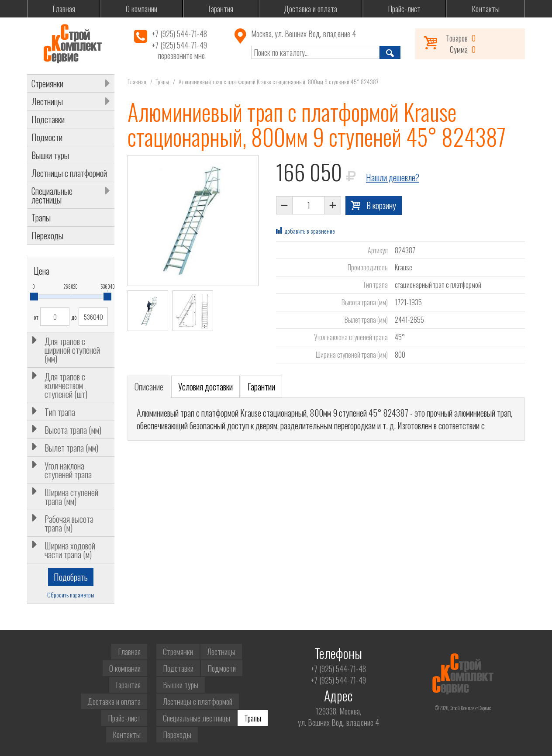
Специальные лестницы (52, 195)
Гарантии (261, 387)
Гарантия (221, 9)
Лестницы (47, 101)
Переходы (47, 235)
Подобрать (71, 577)
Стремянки (47, 83)
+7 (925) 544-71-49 (179, 45)
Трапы (41, 217)
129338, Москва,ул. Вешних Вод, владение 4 (338, 717)
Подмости (47, 137)
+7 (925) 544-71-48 (179, 34)
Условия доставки (205, 387)
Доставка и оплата (310, 9)
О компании (141, 9)
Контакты (486, 9)
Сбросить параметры (71, 595)
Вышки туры (50, 155)
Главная (64, 9)
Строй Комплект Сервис (72, 44)
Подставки (48, 119)
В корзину (381, 205)
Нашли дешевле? (393, 177)
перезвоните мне (181, 56)
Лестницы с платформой (69, 173)
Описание (149, 387)
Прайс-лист (404, 9)
